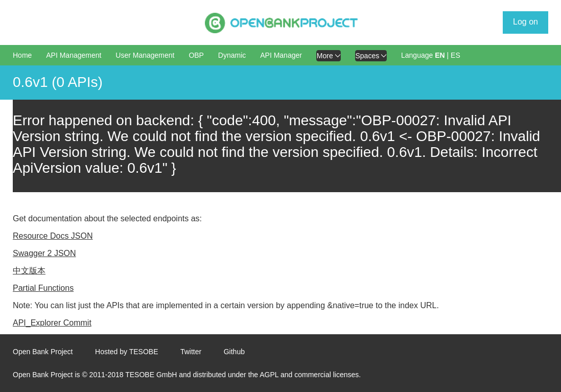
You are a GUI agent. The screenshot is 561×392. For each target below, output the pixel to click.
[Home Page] (281, 23)
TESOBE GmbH (151, 375)
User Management (145, 55)
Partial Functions (43, 288)
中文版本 (29, 271)
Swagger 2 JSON (44, 253)
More (329, 56)
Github (234, 352)
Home (22, 55)
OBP (196, 55)
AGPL (269, 375)
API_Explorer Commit (52, 323)
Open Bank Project (43, 352)
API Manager (281, 55)
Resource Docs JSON (53, 236)
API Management (74, 55)
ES (455, 55)
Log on (525, 22)
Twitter (191, 352)
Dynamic (232, 55)
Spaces (371, 56)
